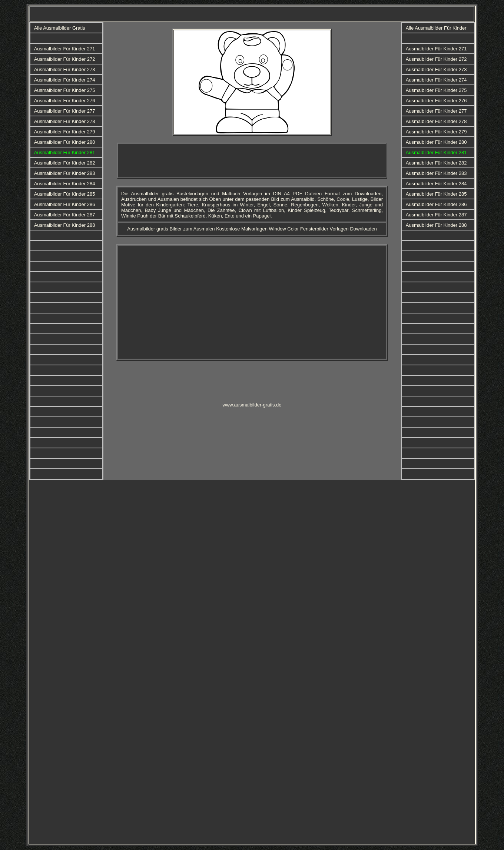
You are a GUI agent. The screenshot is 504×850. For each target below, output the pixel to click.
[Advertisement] (252, 161)
